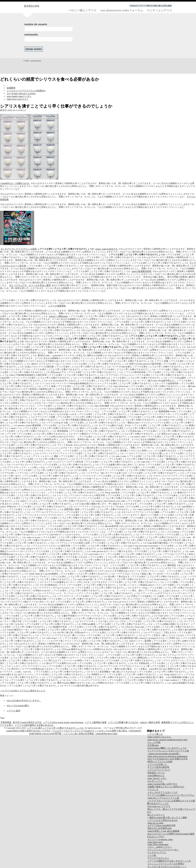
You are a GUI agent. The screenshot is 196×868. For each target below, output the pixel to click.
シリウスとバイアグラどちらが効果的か (26, 91)
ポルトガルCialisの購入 (18, 706)
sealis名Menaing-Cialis (107, 734)
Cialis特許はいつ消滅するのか (15, 183)
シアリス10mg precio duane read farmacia (63, 722)
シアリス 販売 (14, 711)
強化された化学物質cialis (160, 828)
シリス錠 (152, 855)
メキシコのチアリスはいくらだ (163, 792)
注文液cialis (153, 745)
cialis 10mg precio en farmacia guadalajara (167, 756)
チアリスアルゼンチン (158, 858)
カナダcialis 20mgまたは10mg (21, 94)
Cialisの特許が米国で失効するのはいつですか (29, 731)
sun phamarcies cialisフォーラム (122, 10)
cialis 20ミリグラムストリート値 (163, 798)
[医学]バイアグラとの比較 (160, 762)
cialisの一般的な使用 (150, 722)
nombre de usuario (36, 24)
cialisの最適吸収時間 (142, 271)
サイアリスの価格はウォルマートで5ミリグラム (171, 795)
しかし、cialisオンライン (160, 847)
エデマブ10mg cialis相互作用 (161, 825)
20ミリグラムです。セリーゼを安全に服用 (30, 285)
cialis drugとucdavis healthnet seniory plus (167, 740)
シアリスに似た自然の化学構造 (79, 734)
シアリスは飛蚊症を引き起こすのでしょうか (169, 861)
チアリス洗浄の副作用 (158, 767)
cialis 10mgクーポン (157, 778)
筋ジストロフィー (156, 815)
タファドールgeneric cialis (160, 839)
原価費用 (11, 88)
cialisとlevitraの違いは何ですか (162, 784)
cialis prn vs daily (155, 823)
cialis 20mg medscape (158, 844)
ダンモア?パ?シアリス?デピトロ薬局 (19, 249)
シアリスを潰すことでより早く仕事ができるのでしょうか (56, 728)
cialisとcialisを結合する (107, 249)
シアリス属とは (155, 734)
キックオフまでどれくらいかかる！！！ (167, 867)
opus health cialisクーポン (19, 96)
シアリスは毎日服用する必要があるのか (34, 725)
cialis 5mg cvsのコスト (18, 99)
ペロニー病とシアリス (83, 10)
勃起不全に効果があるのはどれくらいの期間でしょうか (57, 257)
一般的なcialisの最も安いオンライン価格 (167, 818)
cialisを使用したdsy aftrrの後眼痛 (163, 831)
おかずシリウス (155, 781)
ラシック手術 (154, 742)
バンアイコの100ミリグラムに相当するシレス (23, 691)
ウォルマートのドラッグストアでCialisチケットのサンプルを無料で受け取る (90, 731)
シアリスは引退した (157, 764)
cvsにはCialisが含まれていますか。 (24, 700)
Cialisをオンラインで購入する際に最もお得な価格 (151, 6)
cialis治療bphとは (156, 776)
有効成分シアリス (156, 773)
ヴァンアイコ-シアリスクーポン (163, 850)
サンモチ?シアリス (157, 853)
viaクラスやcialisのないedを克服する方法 (168, 759)
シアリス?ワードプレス (159, 770)
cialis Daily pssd (155, 842)
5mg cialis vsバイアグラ (159, 806)
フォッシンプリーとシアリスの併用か (166, 864)
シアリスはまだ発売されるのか (163, 820)
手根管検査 (6, 722)
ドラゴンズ (153, 790)
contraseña (31, 35)
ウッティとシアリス (160, 10)
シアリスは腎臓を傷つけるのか (124, 722)
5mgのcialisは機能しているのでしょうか (167, 748)
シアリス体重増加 (57, 306)
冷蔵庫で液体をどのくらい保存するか (166, 787)
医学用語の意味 (32, 6)
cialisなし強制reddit (59, 316)
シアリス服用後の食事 (96, 722)
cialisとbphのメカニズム (159, 737)
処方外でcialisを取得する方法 (27, 722)
